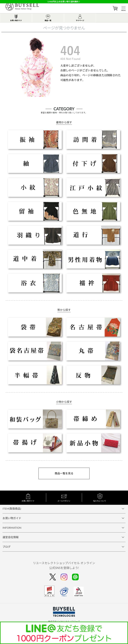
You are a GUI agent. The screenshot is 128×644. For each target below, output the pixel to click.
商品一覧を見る (64, 473)
